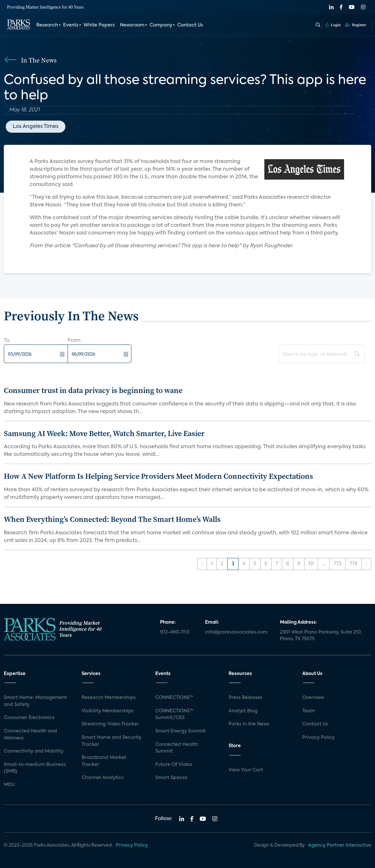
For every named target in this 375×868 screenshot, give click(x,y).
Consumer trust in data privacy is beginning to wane (93, 390)
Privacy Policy (318, 738)
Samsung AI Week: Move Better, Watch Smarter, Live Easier (104, 433)
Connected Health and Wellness (30, 735)
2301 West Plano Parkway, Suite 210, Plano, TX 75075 (321, 636)
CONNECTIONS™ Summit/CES (174, 715)
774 (353, 564)
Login (333, 25)
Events (71, 25)
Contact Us (190, 25)
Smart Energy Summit (180, 731)
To (7, 341)
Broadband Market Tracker (104, 761)
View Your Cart (246, 770)
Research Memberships (109, 698)
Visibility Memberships (108, 711)
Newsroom (132, 25)
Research (47, 25)
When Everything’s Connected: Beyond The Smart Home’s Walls (112, 519)
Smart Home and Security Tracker (111, 741)
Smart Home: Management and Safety (35, 701)
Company (161, 25)
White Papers (99, 25)
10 (311, 564)
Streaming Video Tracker (110, 724)
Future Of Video (174, 765)
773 (338, 564)
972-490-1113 (175, 632)
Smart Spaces (171, 778)
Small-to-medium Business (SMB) (35, 768)
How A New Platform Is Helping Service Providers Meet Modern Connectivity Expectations (158, 476)
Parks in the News (249, 724)
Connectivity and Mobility (34, 751)
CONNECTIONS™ (174, 698)
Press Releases (246, 698)
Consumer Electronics (29, 718)
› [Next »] (366, 564)
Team (309, 711)
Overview (313, 698)
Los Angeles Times (36, 127)
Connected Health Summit (177, 748)
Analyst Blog (243, 711)
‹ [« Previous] (202, 564)
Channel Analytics (103, 778)
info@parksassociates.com (236, 632)
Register (356, 25)
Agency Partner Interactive (340, 845)
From (74, 341)
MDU (9, 785)
